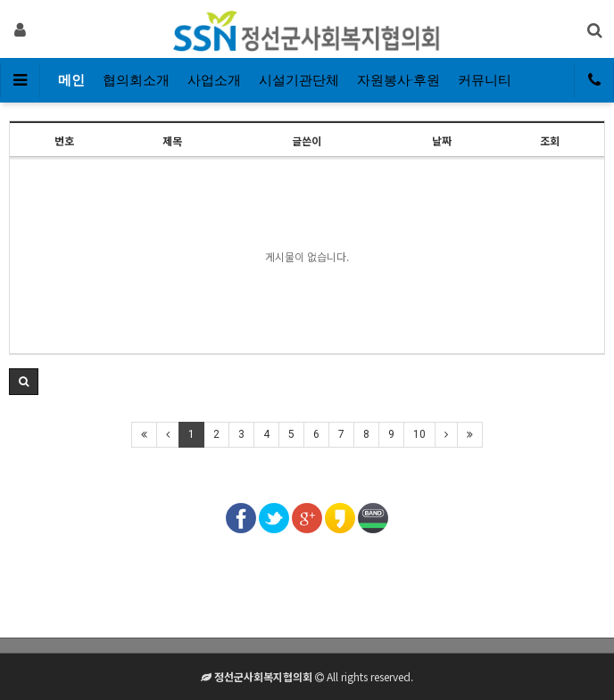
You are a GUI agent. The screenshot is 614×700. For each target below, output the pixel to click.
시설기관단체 (299, 80)
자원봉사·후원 (398, 80)
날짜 (442, 140)
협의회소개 (136, 80)
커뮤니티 (485, 80)
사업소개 (214, 80)
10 (419, 434)
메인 (71, 80)
